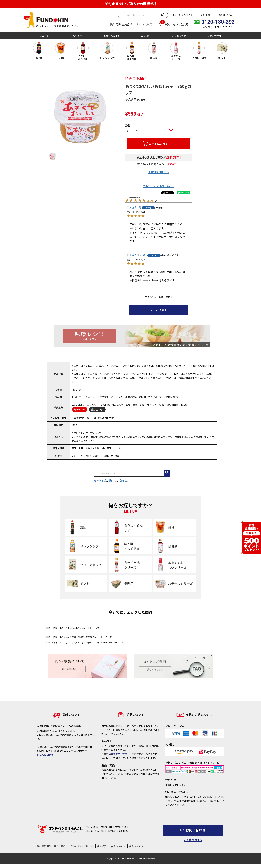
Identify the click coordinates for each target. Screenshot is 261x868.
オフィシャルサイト (183, 15)
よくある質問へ (193, 840)
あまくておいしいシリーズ (65, 642)
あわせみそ (65, 637)
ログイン (148, 24)
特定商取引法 (225, 15)
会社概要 (102, 846)
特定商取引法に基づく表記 (51, 846)
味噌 (55, 628)
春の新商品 (100, 480)
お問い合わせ (214, 36)
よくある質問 (179, 36)
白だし (123, 480)
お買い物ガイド (112, 36)
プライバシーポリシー (81, 846)
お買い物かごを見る (176, 24)
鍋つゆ (113, 480)
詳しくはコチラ (45, 755)
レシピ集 (205, 15)
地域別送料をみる (158, 172)
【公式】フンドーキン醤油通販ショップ (57, 26)
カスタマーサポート (121, 754)
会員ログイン (118, 846)
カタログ (146, 36)
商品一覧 (44, 36)
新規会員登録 (124, 24)
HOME (48, 628)
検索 (162, 14)
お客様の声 (76, 36)
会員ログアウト (137, 846)
